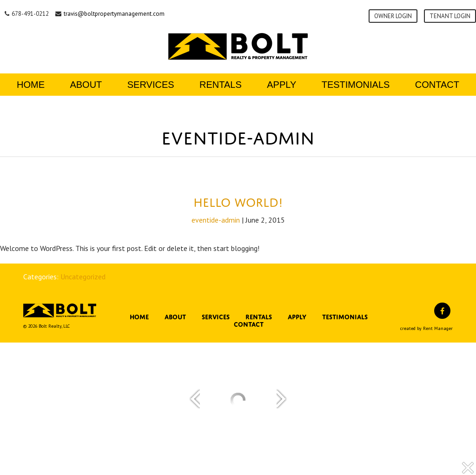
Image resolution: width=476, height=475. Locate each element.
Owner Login (393, 16)
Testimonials (356, 85)
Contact (437, 85)
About (86, 85)
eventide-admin (216, 220)
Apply (281, 85)
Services (151, 85)
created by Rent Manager (426, 328)
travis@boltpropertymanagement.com (114, 14)
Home (31, 85)
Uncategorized (83, 277)
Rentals (221, 85)
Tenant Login (450, 16)
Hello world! (238, 200)
